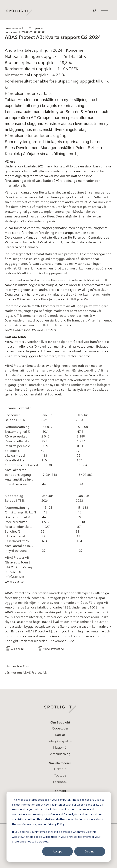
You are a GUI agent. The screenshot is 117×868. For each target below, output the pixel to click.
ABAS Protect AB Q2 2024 (56, 649)
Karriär (60, 735)
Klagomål (60, 748)
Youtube (60, 775)
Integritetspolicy (60, 741)
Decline (90, 851)
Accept (57, 851)
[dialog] (58, 827)
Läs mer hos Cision (18, 666)
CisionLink (17, 649)
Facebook (60, 782)
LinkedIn (60, 769)
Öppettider (60, 728)
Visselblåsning (60, 754)
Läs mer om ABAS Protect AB (26, 673)
